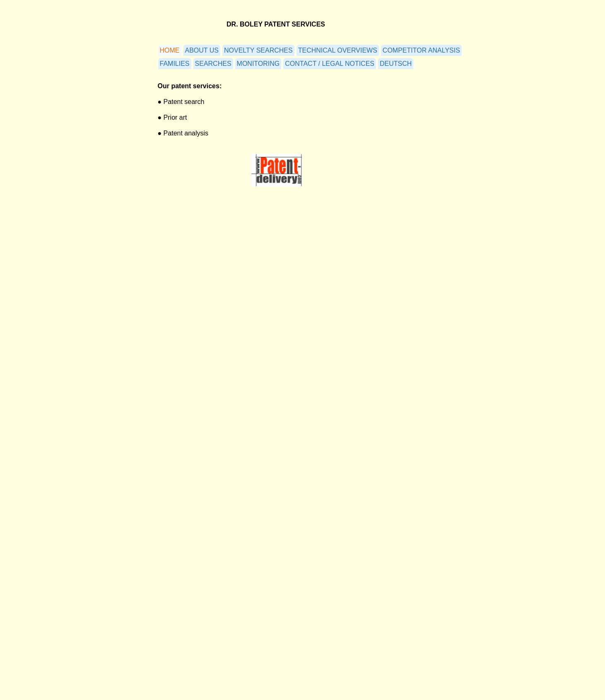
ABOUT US (202, 50)
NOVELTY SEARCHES (258, 50)
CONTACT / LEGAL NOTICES (330, 64)
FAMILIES (175, 64)
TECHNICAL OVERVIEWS (338, 50)
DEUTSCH (396, 64)
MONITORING (258, 64)
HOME (170, 50)
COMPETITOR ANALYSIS (421, 50)
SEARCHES (213, 64)
